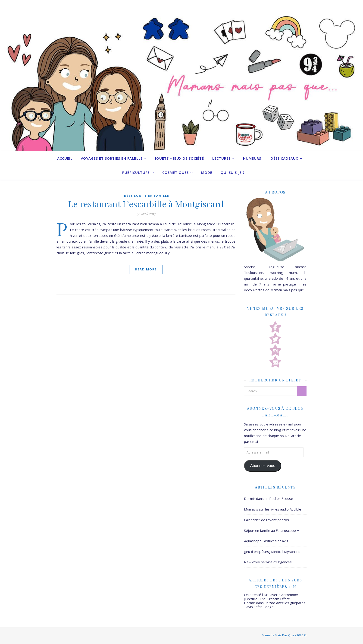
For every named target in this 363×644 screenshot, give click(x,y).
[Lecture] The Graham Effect (267, 599)
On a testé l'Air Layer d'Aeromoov (271, 595)
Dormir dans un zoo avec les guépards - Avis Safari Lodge (275, 605)
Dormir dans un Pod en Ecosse (269, 498)
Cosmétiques (175, 172)
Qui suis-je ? (233, 172)
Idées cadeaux (284, 158)
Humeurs (252, 158)
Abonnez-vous (263, 466)
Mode (207, 172)
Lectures (221, 158)
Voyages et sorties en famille (112, 158)
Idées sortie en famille (146, 196)
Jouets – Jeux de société (180, 158)
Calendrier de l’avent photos (266, 520)
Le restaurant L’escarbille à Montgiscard (146, 204)
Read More (146, 269)
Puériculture (136, 172)
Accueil (65, 158)
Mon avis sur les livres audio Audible (273, 509)
